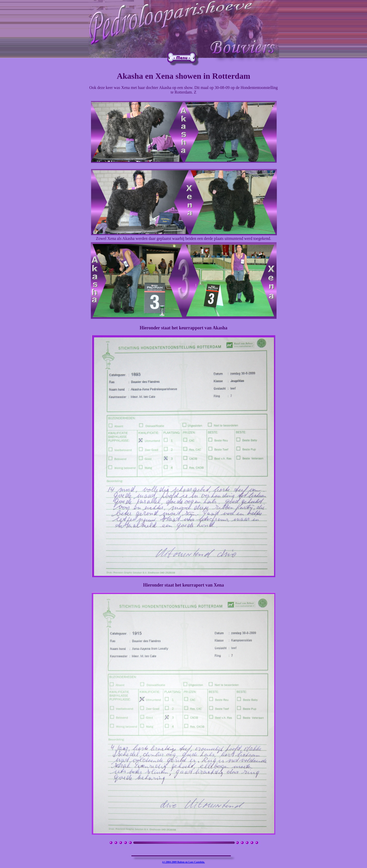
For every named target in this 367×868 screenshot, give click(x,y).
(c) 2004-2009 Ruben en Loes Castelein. (183, 862)
